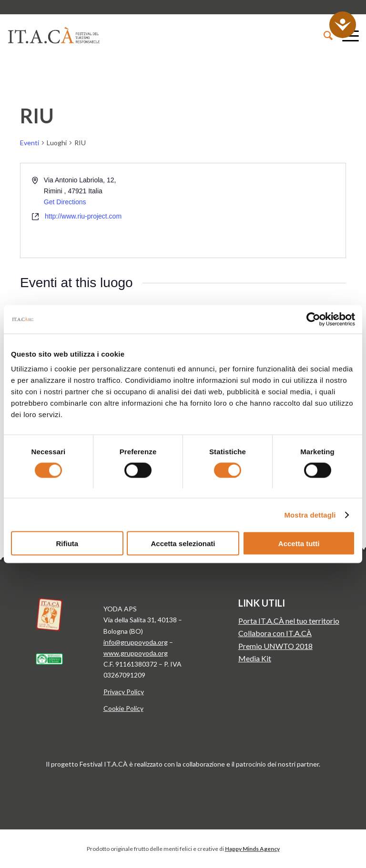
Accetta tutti (299, 544)
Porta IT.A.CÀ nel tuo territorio (289, 621)
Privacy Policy (124, 692)
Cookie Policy (123, 708)
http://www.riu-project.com (83, 216)
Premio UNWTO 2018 (275, 646)
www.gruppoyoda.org (136, 653)
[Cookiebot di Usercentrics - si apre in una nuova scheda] (313, 319)
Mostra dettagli (310, 514)
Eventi (30, 143)
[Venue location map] (264, 210)
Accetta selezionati (183, 544)
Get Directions (65, 202)
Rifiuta (67, 544)
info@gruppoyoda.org (136, 642)
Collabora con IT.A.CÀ (275, 633)
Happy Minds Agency (252, 849)
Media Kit (255, 658)
